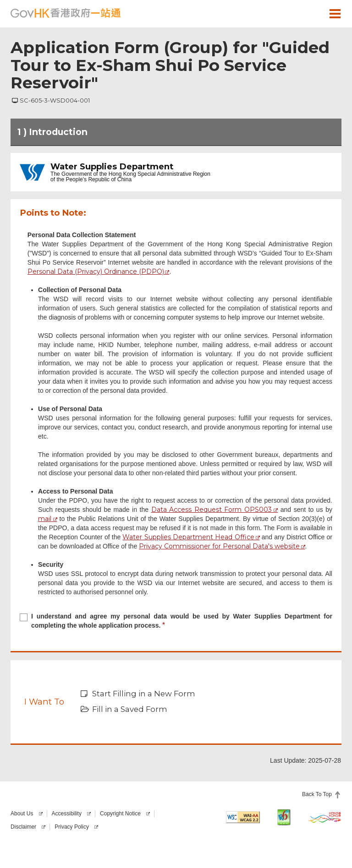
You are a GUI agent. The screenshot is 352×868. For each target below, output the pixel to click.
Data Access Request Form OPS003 (212, 510)
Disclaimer (23, 827)
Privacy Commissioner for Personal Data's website (219, 546)
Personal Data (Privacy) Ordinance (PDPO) (96, 271)
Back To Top (317, 794)
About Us (22, 814)
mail (45, 519)
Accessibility (67, 814)
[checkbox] (176, 622)
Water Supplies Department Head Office (188, 537)
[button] (308, 13)
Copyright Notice (120, 814)
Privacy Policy (72, 827)
